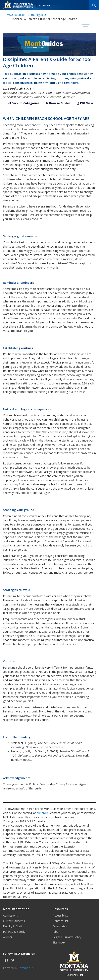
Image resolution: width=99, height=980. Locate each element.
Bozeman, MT (27, 968)
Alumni (7, 937)
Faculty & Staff (13, 926)
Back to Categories (24, 103)
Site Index (59, 942)
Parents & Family (14, 932)
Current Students (14, 921)
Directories (60, 926)
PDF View (85, 103)
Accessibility (60, 915)
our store (43, 813)
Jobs (55, 932)
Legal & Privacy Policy (67, 937)
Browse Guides (58, 103)
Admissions (10, 915)
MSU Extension (16, 15)
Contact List (60, 921)
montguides (39, 15)
